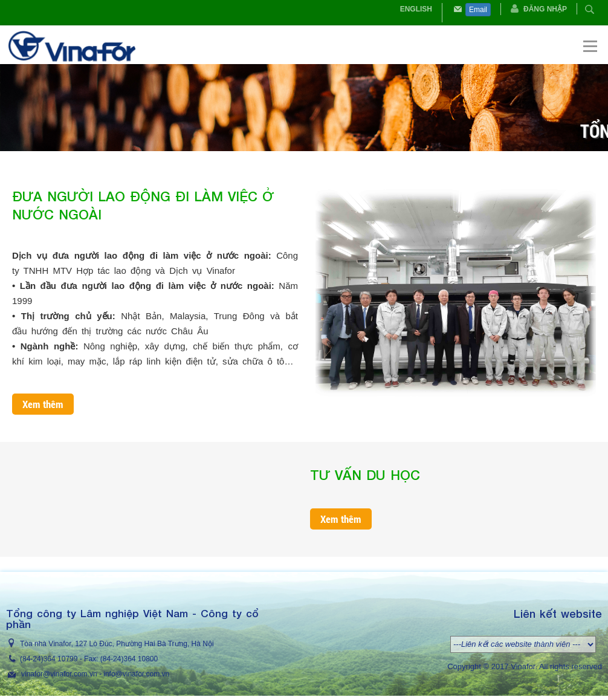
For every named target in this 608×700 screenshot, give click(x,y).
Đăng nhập (545, 9)
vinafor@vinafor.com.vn (59, 674)
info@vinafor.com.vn (136, 674)
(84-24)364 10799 (49, 659)
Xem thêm (43, 404)
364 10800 (141, 659)
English (416, 9)
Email (478, 10)
